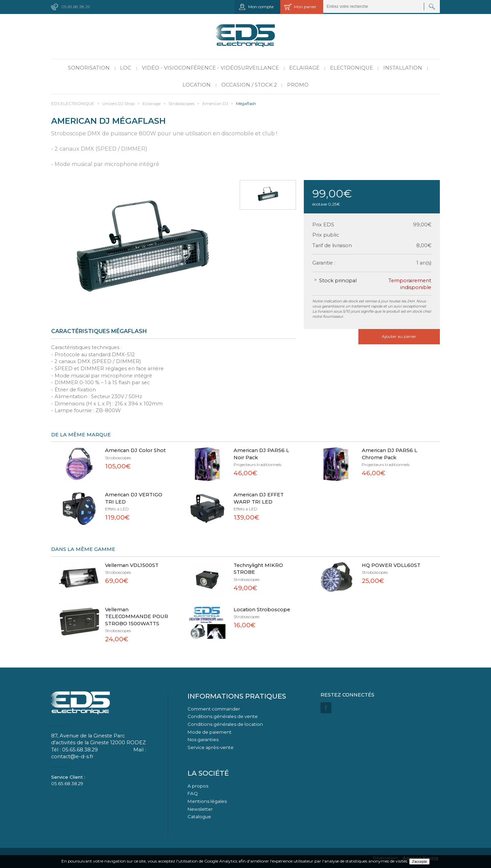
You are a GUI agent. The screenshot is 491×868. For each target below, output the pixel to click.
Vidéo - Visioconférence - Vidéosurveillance (210, 68)
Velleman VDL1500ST (132, 565)
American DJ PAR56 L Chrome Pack (390, 454)
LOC (126, 68)
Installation (403, 68)
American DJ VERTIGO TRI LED (134, 498)
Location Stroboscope (262, 610)
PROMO (298, 85)
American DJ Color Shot (135, 450)
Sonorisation (89, 68)
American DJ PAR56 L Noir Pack (261, 454)
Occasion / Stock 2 (249, 85)
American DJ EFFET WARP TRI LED (259, 498)
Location (197, 85)
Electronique (352, 68)
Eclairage (304, 68)
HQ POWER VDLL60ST (391, 565)
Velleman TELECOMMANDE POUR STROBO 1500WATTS (137, 617)
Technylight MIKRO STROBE (258, 569)
